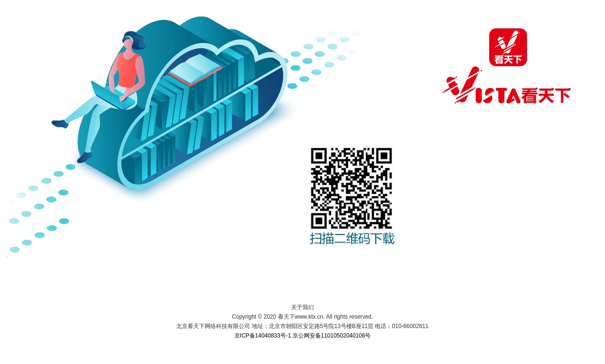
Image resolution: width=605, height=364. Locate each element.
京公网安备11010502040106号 (332, 336)
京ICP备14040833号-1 (263, 336)
